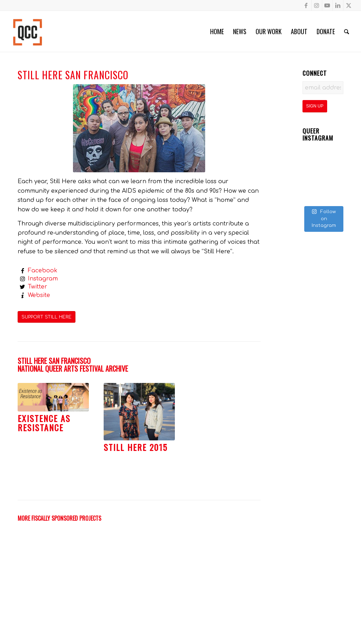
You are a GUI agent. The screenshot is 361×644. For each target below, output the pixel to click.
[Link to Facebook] (306, 5)
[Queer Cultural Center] (27, 31)
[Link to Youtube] (327, 5)
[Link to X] (349, 5)
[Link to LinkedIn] (338, 5)
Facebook (43, 271)
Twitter (38, 287)
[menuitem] (217, 31)
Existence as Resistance (44, 423)
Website (39, 295)
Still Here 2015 (136, 447)
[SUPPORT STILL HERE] (47, 317)
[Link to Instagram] (317, 5)
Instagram (43, 279)
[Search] (347, 31)
